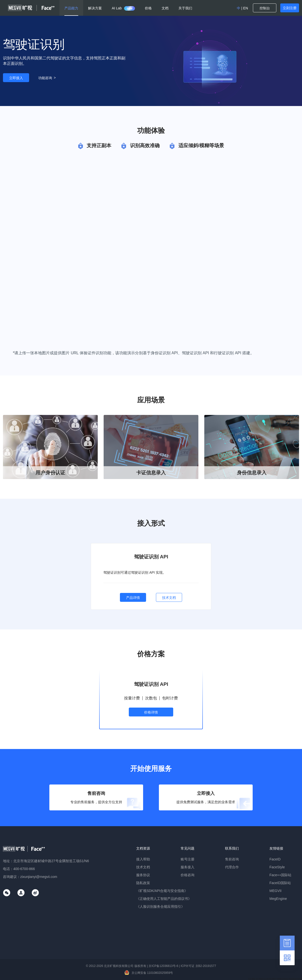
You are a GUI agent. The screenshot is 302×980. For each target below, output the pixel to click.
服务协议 (143, 875)
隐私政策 (143, 883)
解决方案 (95, 8)
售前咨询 (232, 859)
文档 (165, 8)
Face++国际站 (280, 875)
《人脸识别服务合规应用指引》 (160, 907)
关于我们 (185, 8)
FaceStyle (277, 867)
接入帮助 (143, 859)
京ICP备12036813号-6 (163, 966)
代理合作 (232, 867)
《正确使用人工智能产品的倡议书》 (164, 899)
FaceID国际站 (280, 883)
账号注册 (188, 859)
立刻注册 (290, 8)
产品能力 (71, 8)
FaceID (275, 859)
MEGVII (275, 891)
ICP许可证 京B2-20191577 (198, 966)
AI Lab (123, 8)
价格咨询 (188, 875)
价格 (148, 8)
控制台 (265, 8)
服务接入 (188, 867)
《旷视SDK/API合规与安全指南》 (162, 891)
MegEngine (278, 899)
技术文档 (143, 867)
